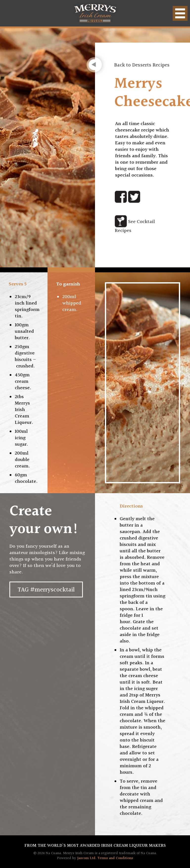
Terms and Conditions (115, 858)
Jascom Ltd (86, 858)
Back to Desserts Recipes (142, 65)
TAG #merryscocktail (46, 590)
